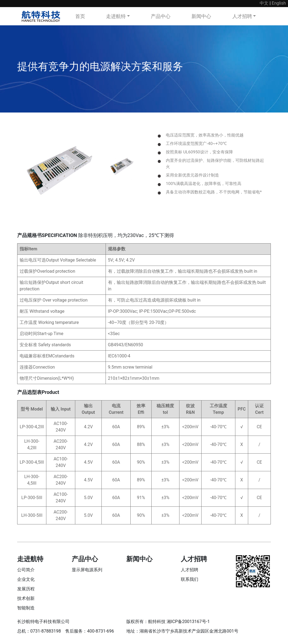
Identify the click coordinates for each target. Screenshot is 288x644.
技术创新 (26, 600)
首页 (80, 16)
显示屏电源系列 (87, 571)
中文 (264, 3)
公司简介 (26, 571)
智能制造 (26, 610)
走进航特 (116, 16)
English (279, 3)
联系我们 (190, 581)
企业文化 (26, 581)
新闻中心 (201, 16)
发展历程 (26, 590)
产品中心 (161, 16)
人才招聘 (242, 16)
